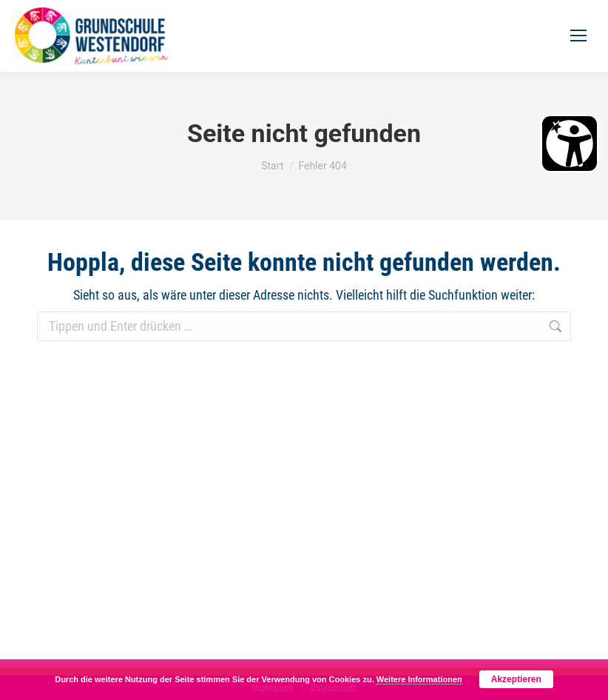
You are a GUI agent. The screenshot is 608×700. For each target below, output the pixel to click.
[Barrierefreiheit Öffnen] (570, 144)
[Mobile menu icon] (578, 36)
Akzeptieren (516, 679)
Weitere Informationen (419, 679)
